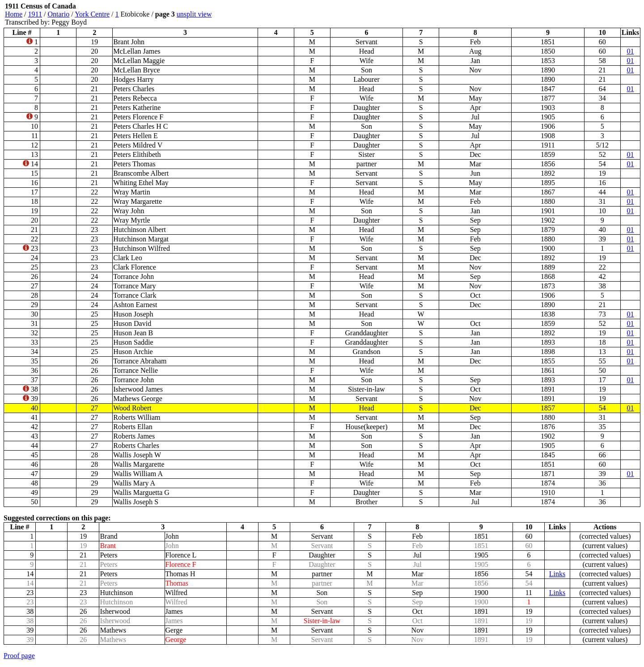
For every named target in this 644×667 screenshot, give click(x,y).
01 (630, 51)
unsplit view (194, 14)
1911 (35, 14)
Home (14, 14)
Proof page (19, 656)
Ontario (58, 14)
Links (557, 574)
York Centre (92, 14)
